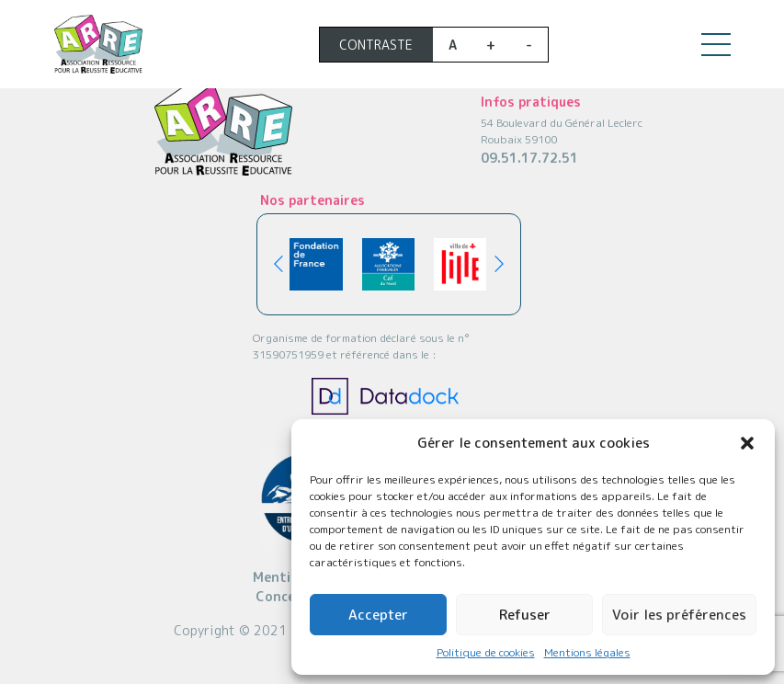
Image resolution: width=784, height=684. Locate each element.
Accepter (378, 615)
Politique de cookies (486, 652)
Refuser (525, 615)
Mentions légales (587, 652)
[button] (747, 443)
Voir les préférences (679, 615)
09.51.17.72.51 (529, 158)
